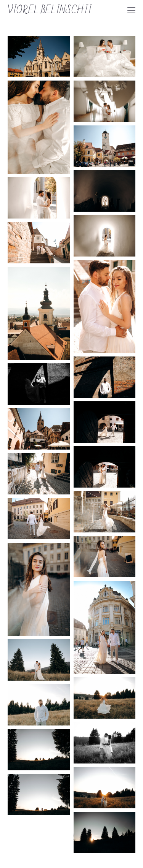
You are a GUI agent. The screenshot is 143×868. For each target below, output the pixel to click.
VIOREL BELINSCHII (50, 10)
